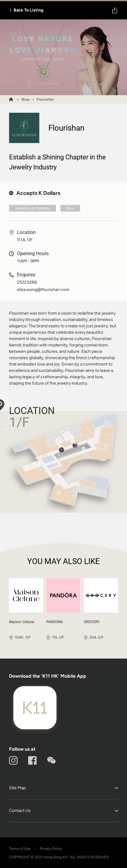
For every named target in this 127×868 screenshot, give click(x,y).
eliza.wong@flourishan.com (43, 290)
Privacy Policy (51, 849)
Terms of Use (20, 849)
